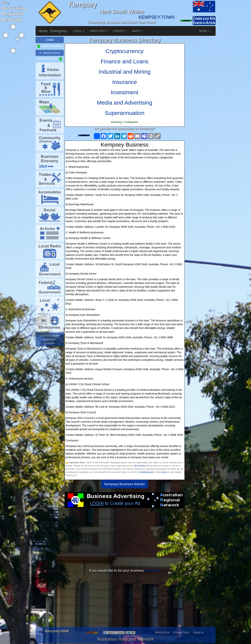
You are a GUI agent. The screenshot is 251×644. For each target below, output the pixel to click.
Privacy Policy (181, 632)
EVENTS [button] (120, 31)
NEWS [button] (205, 31)
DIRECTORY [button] (99, 31)
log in (165, 472)
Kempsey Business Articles (124, 484)
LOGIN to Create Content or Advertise (50, 339)
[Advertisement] (125, 538)
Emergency (59, 31)
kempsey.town (147, 472)
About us (198, 632)
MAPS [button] (137, 31)
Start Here (152, 571)
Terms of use (162, 632)
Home (43, 31)
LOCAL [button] (79, 31)
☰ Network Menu (50, 53)
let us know (140, 466)
